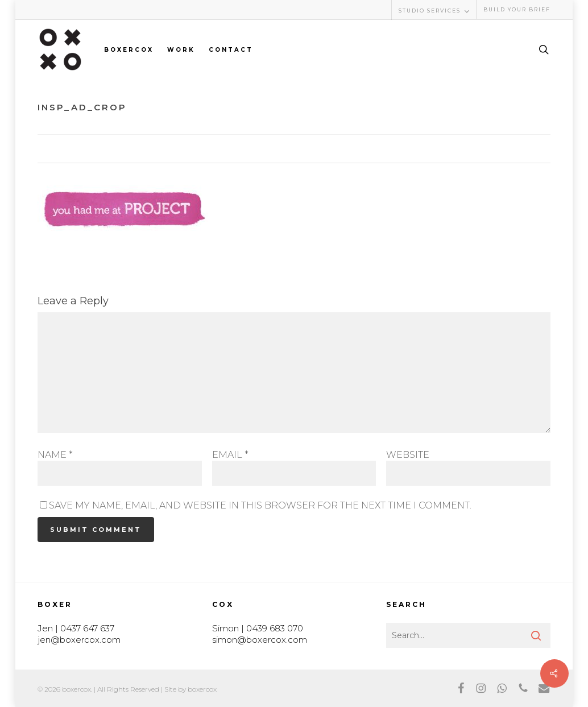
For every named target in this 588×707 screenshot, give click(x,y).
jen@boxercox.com (79, 640)
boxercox (202, 689)
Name (55, 455)
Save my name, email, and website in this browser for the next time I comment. (260, 505)
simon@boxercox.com (260, 640)
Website (408, 455)
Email (230, 455)
